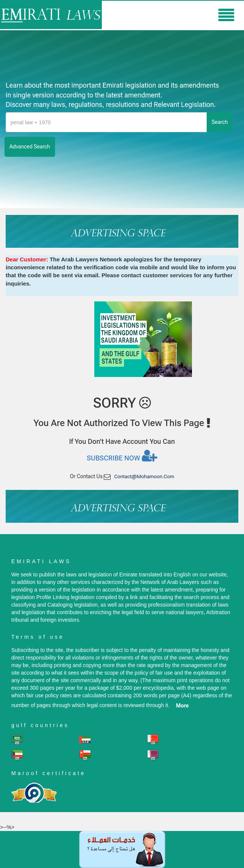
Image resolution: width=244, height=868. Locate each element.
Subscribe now (122, 456)
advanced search (30, 147)
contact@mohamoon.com (144, 476)
